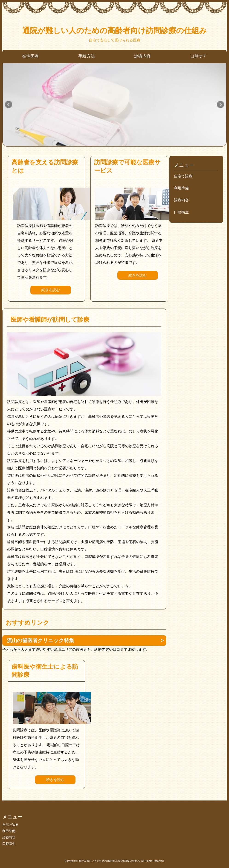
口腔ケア (199, 56)
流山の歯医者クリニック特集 (41, 640)
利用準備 (181, 188)
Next (220, 105)
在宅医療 (30, 56)
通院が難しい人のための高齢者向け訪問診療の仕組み (115, 31)
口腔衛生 (181, 212)
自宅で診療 (183, 176)
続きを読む (51, 290)
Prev (9, 105)
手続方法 (87, 56)
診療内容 (142, 56)
